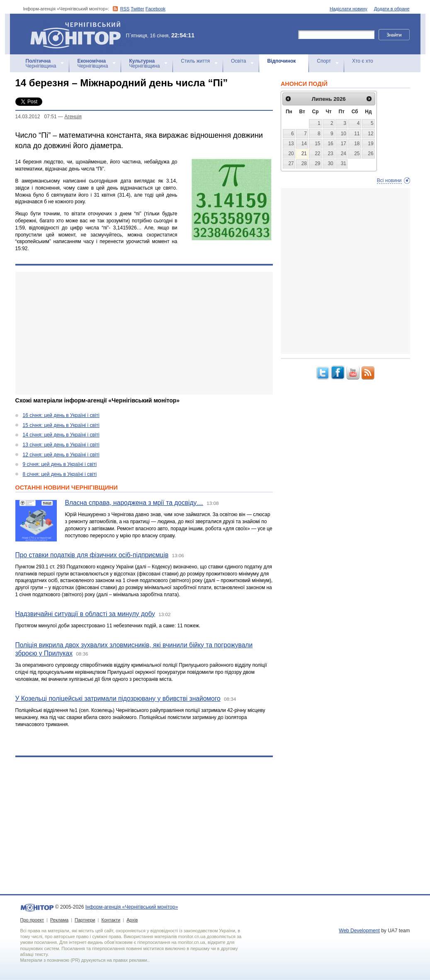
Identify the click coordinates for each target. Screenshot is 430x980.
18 (357, 144)
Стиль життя (195, 61)
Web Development (359, 931)
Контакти (111, 920)
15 (317, 144)
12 (370, 134)
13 (291, 144)
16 (330, 144)
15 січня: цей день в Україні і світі (61, 425)
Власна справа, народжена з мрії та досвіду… (134, 503)
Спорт (324, 61)
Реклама (59, 920)
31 (344, 163)
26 (370, 154)
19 (370, 144)
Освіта (238, 61)
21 (304, 154)
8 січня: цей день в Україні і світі (60, 474)
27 (291, 163)
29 (317, 163)
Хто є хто (363, 61)
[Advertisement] (144, 333)
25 (357, 154)
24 (344, 154)
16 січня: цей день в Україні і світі (61, 415)
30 (330, 163)
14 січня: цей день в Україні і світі (61, 435)
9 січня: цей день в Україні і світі (60, 464)
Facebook (155, 9)
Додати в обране (392, 9)
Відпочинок (281, 61)
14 (304, 144)
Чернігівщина (41, 63)
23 (330, 154)
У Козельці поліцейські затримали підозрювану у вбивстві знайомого (118, 698)
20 (291, 154)
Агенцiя (73, 117)
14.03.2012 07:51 (36, 117)
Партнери (85, 920)
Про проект (32, 920)
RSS (125, 9)
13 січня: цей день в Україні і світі (61, 445)
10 (344, 134)
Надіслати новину (349, 9)
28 (304, 163)
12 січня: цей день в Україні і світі (61, 455)
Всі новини (389, 180)
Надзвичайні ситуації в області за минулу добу (85, 614)
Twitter (137, 9)
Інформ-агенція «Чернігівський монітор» (78, 34)
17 (344, 144)
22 (317, 154)
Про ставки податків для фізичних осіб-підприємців (92, 555)
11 (357, 134)
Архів (132, 920)
